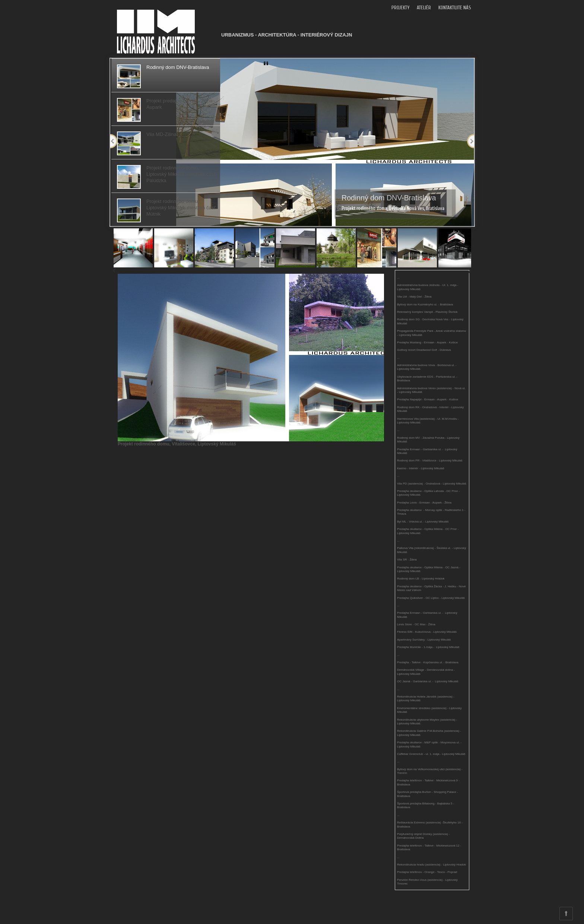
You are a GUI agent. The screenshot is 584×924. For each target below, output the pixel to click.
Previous (114, 141)
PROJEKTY (400, 8)
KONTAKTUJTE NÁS (455, 8)
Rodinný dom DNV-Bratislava (389, 198)
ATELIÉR (424, 8)
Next (471, 141)
